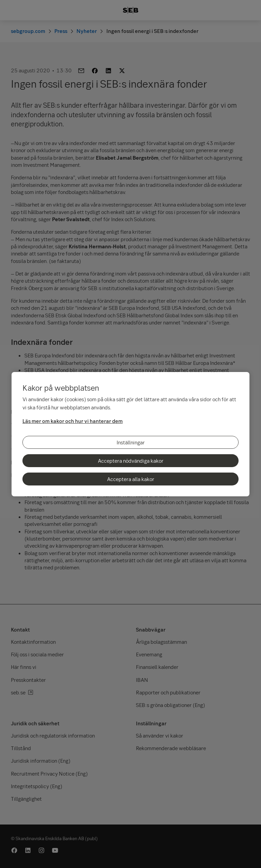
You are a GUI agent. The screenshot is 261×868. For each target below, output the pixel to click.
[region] (130, 434)
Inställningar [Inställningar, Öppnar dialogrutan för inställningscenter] (131, 442)
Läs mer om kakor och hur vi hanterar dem (73, 421)
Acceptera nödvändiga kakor (131, 461)
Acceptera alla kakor (131, 479)
